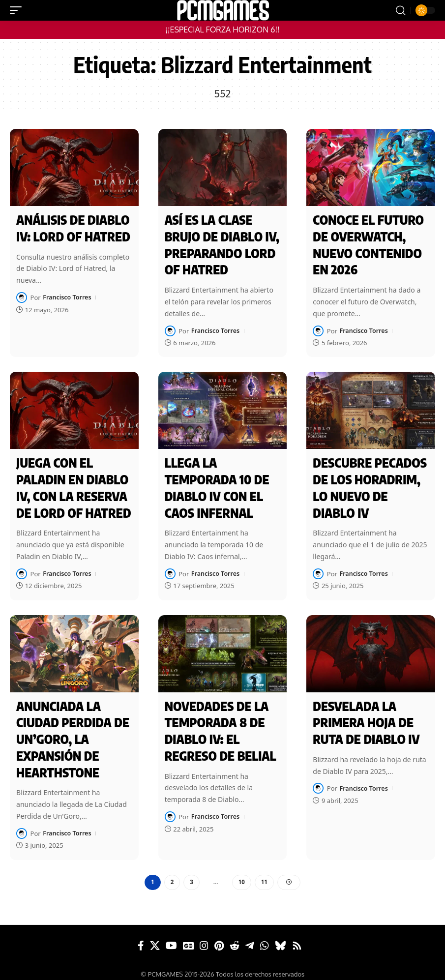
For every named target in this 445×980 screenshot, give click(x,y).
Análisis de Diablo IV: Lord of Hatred (73, 228)
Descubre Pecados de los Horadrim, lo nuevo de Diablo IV (370, 484)
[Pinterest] (219, 939)
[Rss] (297, 939)
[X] (155, 939)
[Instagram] (204, 939)
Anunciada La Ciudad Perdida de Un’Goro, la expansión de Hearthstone (73, 733)
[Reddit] (235, 939)
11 (265, 875)
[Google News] (188, 939)
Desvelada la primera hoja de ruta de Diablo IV (366, 717)
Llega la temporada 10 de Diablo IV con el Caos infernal (217, 484)
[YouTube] (171, 939)
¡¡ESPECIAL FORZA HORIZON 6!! (222, 30)
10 (241, 875)
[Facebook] (141, 939)
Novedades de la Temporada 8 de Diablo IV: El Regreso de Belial (221, 725)
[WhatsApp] (265, 939)
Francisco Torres (68, 297)
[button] (18, 10)
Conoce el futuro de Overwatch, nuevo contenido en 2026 (368, 244)
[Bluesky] (281, 939)
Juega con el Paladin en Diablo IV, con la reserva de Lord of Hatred (74, 484)
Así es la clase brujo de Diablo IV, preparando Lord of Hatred (222, 244)
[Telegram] (250, 939)
